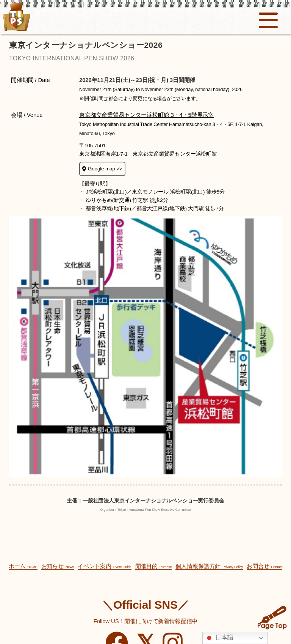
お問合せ (264, 566)
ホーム (23, 566)
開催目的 (154, 566)
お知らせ (58, 566)
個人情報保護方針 (209, 566)
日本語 (219, 638)
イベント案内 (105, 566)
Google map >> (102, 169)
